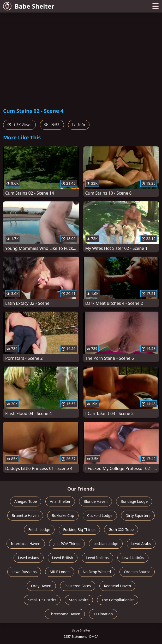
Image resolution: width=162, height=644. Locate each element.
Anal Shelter (60, 501)
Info (79, 125)
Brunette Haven (25, 515)
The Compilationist (118, 600)
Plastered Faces (78, 586)
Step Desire (79, 600)
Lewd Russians (24, 572)
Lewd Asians (29, 558)
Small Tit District (42, 600)
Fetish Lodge (39, 530)
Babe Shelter (29, 6)
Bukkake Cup (63, 515)
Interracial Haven (26, 544)
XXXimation (103, 614)
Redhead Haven (117, 586)
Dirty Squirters (138, 515)
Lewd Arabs (141, 544)
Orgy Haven (41, 586)
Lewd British (63, 558)
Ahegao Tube (26, 501)
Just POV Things (67, 544)
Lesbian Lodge (106, 544)
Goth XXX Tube (121, 530)
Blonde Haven (95, 501)
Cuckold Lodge (100, 515)
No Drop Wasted (97, 572)
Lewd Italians (97, 558)
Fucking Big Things (79, 530)
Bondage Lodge (134, 501)
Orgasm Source (137, 572)
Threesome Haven (65, 614)
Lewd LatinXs (133, 558)
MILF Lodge (60, 572)
